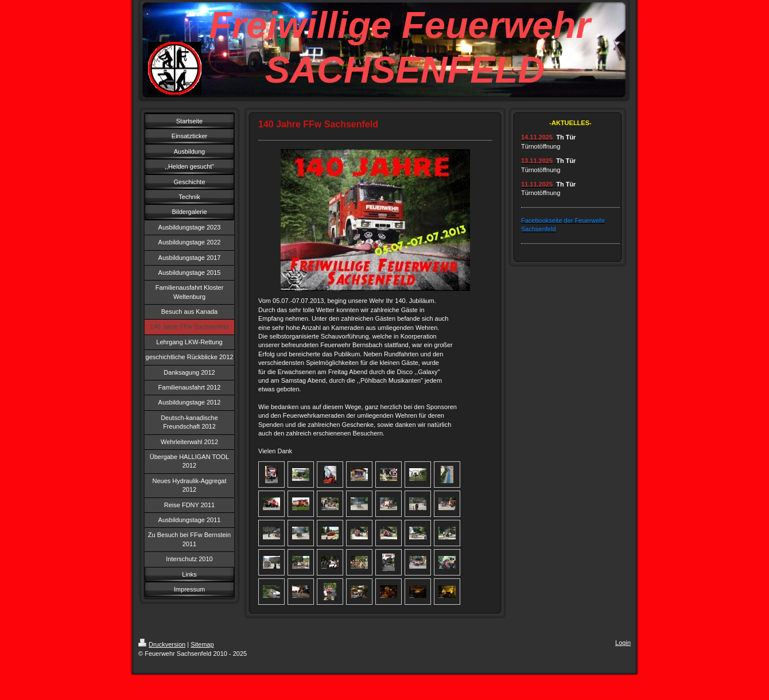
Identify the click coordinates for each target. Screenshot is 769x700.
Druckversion (162, 644)
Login (623, 643)
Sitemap (202, 644)
